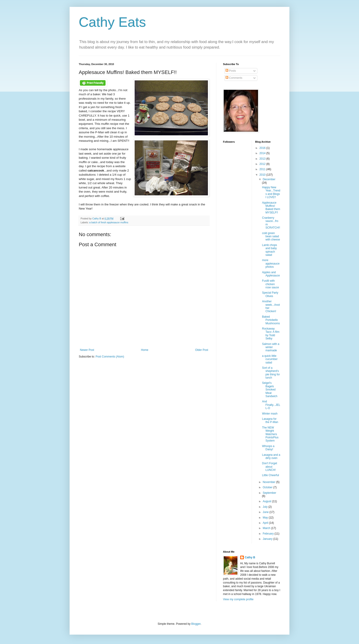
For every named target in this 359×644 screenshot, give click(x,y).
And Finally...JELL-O (271, 405)
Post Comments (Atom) (110, 357)
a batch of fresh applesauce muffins (109, 222)
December (269, 179)
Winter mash (270, 414)
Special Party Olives (270, 294)
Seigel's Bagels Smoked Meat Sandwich (270, 390)
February (268, 534)
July (265, 507)
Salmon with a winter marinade (271, 347)
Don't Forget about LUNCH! (269, 467)
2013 (263, 159)
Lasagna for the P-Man (270, 420)
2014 (263, 153)
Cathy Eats (112, 22)
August (267, 501)
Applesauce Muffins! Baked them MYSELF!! (271, 208)
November (269, 482)
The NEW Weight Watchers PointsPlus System (270, 434)
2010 (263, 175)
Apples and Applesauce (271, 274)
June (266, 512)
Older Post (202, 350)
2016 (263, 148)
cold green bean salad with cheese (271, 236)
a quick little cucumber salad (270, 359)
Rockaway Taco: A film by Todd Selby (271, 334)
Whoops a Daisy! (268, 448)
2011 (263, 169)
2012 (263, 164)
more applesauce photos (271, 263)
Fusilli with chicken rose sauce (270, 284)
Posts (231, 71)
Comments (234, 78)
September (269, 493)
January (268, 539)
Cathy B (250, 557)
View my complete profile (238, 599)
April (266, 523)
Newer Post (87, 350)
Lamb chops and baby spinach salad (269, 250)
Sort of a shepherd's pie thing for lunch (271, 373)
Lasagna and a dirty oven (271, 456)
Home (145, 350)
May (266, 518)
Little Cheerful (270, 475)
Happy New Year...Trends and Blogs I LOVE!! (271, 192)
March (267, 528)
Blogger (196, 624)
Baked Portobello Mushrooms (271, 320)
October (268, 487)
